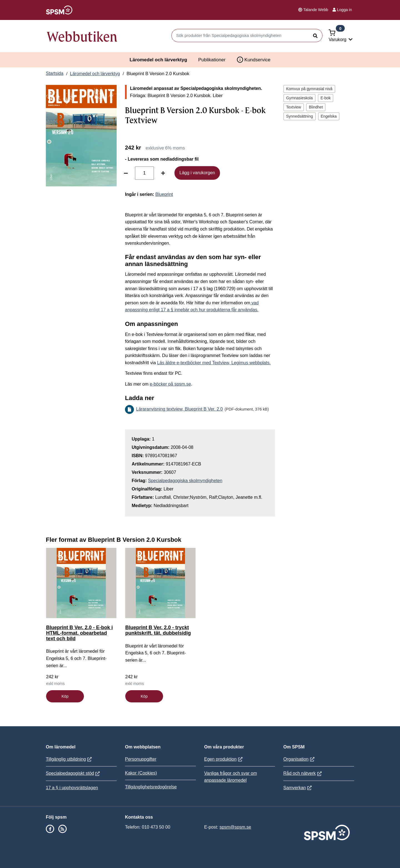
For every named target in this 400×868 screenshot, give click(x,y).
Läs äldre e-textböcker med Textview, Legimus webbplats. (214, 363)
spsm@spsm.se (235, 827)
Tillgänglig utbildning (69, 759)
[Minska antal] (126, 173)
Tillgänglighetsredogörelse (151, 787)
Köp (65, 696)
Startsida (55, 73)
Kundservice (254, 60)
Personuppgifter (141, 759)
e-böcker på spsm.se (170, 384)
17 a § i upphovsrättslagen (72, 788)
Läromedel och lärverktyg (158, 60)
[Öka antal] (163, 173)
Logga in (342, 10)
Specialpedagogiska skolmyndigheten (185, 481)
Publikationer (212, 60)
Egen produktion (224, 759)
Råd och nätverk (303, 773)
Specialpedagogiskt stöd (73, 773)
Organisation (300, 759)
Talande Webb (313, 10)
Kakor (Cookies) (141, 773)
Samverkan (298, 788)
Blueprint (164, 194)
